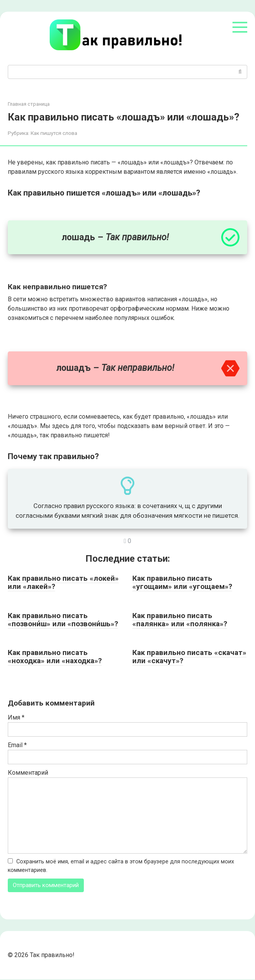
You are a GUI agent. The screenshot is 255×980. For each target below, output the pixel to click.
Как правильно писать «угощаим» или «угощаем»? (182, 582)
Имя (16, 717)
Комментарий (28, 773)
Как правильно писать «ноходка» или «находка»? (55, 657)
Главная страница (29, 104)
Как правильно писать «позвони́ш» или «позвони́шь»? (63, 620)
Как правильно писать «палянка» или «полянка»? (180, 620)
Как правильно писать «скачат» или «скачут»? (189, 657)
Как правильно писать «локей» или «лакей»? (63, 582)
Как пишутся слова (54, 133)
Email (17, 745)
